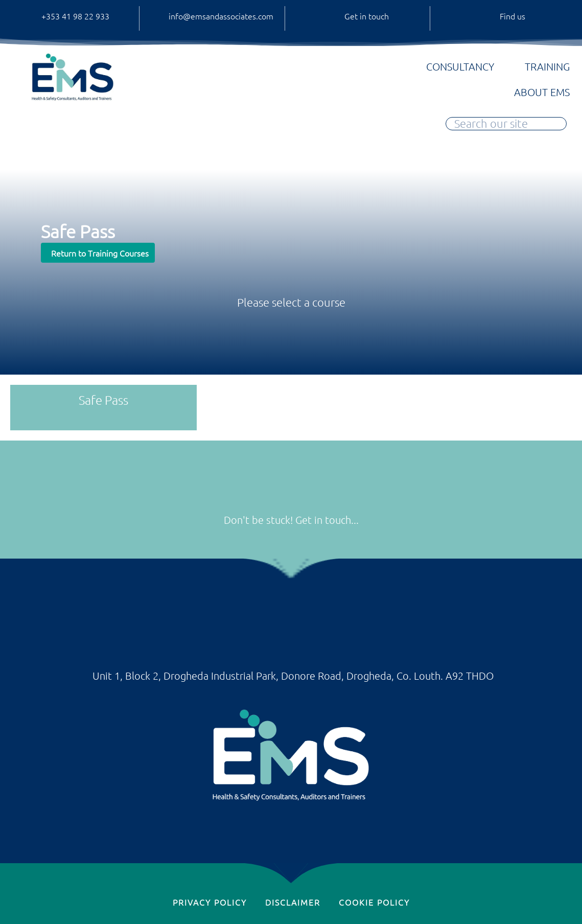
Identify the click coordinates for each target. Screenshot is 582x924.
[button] (98, 253)
